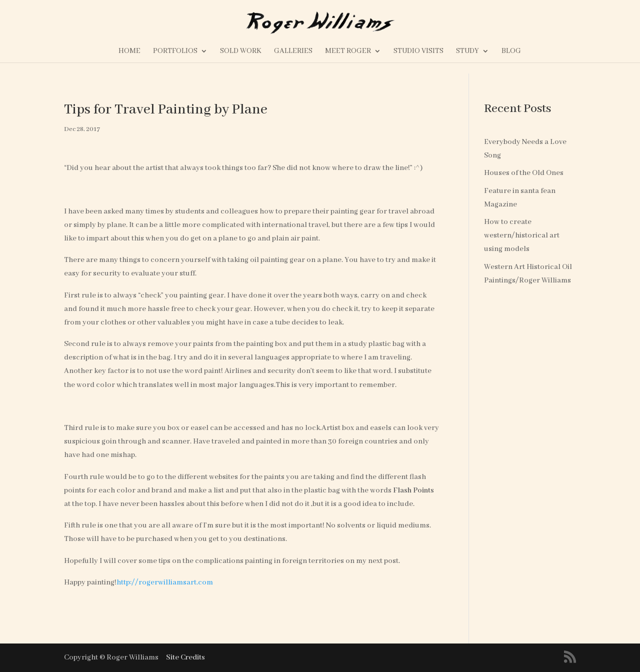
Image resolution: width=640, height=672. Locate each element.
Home (129, 51)
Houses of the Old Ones (524, 173)
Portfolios (175, 51)
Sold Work (241, 51)
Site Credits (185, 657)
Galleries (293, 51)
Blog (511, 51)
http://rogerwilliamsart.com (165, 582)
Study (467, 51)
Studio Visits (418, 51)
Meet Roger (348, 51)
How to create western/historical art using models (522, 235)
